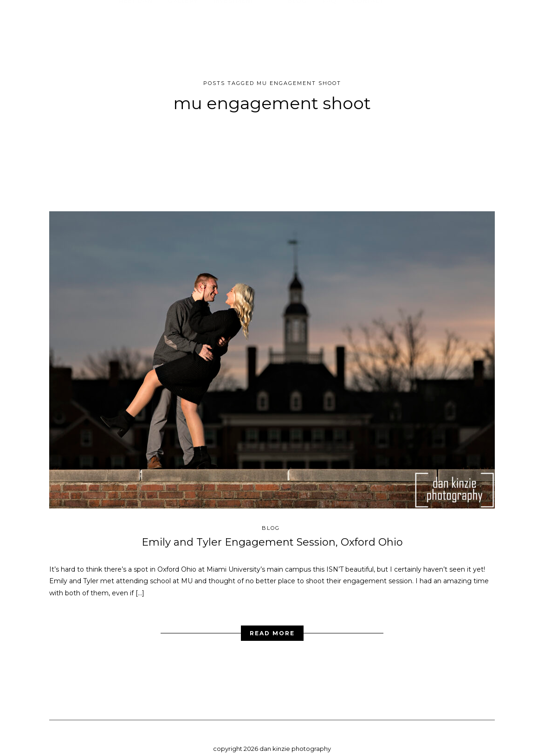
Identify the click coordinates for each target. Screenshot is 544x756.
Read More (272, 626)
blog (271, 521)
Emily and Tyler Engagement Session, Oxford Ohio (272, 535)
